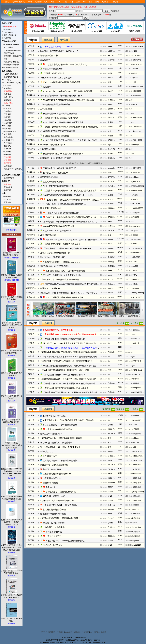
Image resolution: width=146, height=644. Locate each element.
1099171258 (113, 429)
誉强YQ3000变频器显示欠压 (53, 145)
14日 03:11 (129, 266)
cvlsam (135, 69)
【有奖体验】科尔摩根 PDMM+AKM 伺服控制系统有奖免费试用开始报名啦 (74, 352)
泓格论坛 (7, 38)
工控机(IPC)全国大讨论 (35, 293)
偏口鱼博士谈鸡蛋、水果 (54, 496)
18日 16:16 (129, 452)
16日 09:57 (129, 217)
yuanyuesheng (138, 186)
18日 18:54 (129, 78)
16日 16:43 (129, 204)
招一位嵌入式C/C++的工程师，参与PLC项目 (60, 447)
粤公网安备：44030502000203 (94, 642)
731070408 (112, 230)
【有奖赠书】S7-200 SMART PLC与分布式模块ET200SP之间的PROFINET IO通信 (80, 334)
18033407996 (113, 109)
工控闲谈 (111, 158)
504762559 (137, 204)
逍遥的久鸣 (137, 434)
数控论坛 (7, 146)
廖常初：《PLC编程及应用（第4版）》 (12, 374)
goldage (136, 145)
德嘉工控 (31, 100)
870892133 (112, 217)
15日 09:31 (129, 127)
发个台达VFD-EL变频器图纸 (55, 173)
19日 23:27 (129, 425)
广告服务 (60, 632)
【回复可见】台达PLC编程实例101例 (62, 213)
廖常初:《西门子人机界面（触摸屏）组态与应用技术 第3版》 (12, 324)
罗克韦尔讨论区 (38, 27)
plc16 (110, 173)
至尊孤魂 (111, 266)
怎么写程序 (45, 60)
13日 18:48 (129, 280)
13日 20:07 (129, 149)
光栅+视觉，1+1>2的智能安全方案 (55, 158)
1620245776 (137, 370)
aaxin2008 (112, 55)
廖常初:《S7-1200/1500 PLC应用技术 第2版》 (12, 253)
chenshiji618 (113, 297)
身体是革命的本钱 (54, 532)
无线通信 (7, 129)
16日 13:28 (129, 483)
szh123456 (112, 199)
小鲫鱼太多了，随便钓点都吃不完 (61, 492)
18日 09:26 (129, 87)
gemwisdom (137, 190)
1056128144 (113, 118)
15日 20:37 (129, 47)
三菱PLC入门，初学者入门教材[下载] (59, 168)
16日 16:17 (129, 208)
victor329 (136, 379)
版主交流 (7, 202)
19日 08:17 (129, 456)
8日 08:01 (128, 509)
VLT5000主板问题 (48, 235)
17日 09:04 (129, 109)
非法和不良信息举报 (98, 632)
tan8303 (111, 288)
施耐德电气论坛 (10, 27)
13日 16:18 (129, 288)
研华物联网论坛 (10, 131)
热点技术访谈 (9, 178)
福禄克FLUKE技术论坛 (13, 169)
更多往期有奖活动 (11, 77)
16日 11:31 (129, 113)
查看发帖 (8, 258)
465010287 (137, 91)
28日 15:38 (129, 370)
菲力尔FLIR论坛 (10, 35)
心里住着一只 (113, 195)
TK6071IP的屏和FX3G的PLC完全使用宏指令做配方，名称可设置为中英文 (79, 217)
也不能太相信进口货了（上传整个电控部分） (66, 271)
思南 (109, 370)
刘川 (109, 82)
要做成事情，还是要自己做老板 (54, 465)
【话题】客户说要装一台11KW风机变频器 (62, 244)
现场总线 (7, 120)
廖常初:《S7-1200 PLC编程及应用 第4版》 (12, 275)
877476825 (137, 55)
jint (109, 213)
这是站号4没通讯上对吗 (53, 182)
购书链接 (15, 258)
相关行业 (7, 154)
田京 (109, 438)
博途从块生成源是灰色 (53, 69)
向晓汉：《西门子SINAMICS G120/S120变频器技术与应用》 (12, 444)
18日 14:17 (129, 82)
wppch (110, 279)
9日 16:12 (128, 523)
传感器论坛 (8, 111)
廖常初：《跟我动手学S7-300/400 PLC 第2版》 (12, 420)
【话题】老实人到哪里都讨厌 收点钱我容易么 (66, 65)
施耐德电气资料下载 (34, 248)
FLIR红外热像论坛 (11, 74)
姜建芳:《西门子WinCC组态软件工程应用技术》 (12, 595)
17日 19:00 (129, 96)
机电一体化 (8, 97)
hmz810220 (137, 64)
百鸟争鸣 (111, 149)
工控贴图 (7, 163)
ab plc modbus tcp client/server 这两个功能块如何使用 (67, 91)
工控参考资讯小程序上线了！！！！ (59, 416)
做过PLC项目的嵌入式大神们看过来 (56, 443)
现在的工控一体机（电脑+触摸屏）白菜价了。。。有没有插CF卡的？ (71, 293)
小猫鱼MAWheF (114, 226)
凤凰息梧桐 (137, 478)
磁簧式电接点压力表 (49, 177)
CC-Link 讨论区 (96, 27)
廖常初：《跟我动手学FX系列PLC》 (12, 396)
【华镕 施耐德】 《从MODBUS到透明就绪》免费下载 (67, 248)
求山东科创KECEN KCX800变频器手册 (57, 131)
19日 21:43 (129, 51)
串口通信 (7, 126)
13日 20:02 (129, 275)
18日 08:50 (129, 91)
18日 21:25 (129, 438)
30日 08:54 (129, 330)
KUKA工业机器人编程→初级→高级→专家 (64, 297)
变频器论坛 (8, 88)
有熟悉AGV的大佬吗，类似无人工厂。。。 (62, 262)
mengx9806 (137, 388)
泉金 (109, 235)
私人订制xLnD (113, 186)
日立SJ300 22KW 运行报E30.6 (57, 231)
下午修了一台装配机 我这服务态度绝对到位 (62, 275)
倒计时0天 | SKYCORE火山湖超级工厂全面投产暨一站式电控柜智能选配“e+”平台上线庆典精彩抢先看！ (89, 343)
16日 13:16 (129, 447)
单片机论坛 (8, 143)
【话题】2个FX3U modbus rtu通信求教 (61, 118)
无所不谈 (7, 190)
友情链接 (77, 632)
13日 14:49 (129, 293)
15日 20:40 (129, 465)
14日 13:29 (129, 253)
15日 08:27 (129, 131)
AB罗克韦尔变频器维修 (50, 208)
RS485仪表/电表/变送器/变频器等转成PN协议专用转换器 (68, 100)
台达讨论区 (115, 27)
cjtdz (110, 96)
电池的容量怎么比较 (49, 55)
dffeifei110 (136, 374)
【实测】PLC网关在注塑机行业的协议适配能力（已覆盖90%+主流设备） (76, 127)
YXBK (110, 47)
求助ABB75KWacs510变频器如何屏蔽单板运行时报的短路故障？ (74, 284)
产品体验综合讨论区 (12, 65)
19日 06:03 (129, 73)
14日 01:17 (129, 271)
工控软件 (7, 106)
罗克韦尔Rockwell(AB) (34, 91)
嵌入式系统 (8, 134)
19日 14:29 (129, 357)
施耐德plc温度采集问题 (86, 316)
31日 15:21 (129, 514)
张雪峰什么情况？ (54, 536)
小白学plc (111, 60)
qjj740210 (136, 257)
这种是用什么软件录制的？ (55, 527)
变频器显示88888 (48, 149)
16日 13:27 (129, 487)
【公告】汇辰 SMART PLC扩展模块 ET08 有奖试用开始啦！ (70, 383)
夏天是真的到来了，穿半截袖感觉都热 (60, 425)
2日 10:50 (128, 518)
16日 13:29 (129, 478)
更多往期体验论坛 (11, 68)
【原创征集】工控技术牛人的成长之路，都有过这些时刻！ (66, 361)
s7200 (135, 51)
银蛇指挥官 (137, 60)
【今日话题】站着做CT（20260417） (60, 47)
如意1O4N (136, 173)
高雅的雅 (136, 383)
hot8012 (136, 279)
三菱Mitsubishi (31, 226)
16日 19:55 (129, 195)
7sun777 (111, 87)
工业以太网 (8, 123)
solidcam (136, 416)
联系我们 (52, 632)
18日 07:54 (129, 190)
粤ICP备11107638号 (48, 642)
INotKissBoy (112, 69)
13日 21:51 (129, 145)
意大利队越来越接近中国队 (55, 510)
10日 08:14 (129, 501)
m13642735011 (114, 51)
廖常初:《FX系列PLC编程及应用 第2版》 (12, 297)
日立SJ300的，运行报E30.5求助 (54, 266)
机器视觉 (7, 117)
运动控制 (7, 100)
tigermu (111, 509)
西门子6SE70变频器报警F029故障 (58, 186)
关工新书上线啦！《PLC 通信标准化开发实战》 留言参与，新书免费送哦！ (76, 420)
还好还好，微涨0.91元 (53, 545)
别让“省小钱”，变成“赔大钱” (52, 257)
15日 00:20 (129, 248)
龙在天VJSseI (113, 284)
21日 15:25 (129, 334)
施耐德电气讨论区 (57, 27)
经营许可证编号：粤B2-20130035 (69, 642)
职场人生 (7, 184)
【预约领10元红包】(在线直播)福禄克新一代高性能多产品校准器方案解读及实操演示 (81, 348)
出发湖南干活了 (50, 456)
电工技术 (7, 94)
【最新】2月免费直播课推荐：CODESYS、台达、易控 (64, 370)
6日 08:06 (128, 545)
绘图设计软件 (9, 140)
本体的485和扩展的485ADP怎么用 (58, 226)
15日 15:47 (129, 239)
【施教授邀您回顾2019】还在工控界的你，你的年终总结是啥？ (68, 379)
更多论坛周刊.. (12, 230)
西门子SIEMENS (32, 69)
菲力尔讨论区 (77, 27)
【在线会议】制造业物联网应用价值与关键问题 (64, 339)
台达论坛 (7, 29)
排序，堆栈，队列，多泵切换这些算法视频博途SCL (63, 204)
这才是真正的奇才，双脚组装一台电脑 (60, 461)
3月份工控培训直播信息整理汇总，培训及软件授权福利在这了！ (72, 366)
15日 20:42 (129, 460)
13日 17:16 (129, 284)
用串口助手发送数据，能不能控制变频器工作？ (61, 96)
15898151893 (138, 47)
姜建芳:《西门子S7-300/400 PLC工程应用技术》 (12, 571)
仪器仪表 (7, 114)
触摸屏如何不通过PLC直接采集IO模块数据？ (63, 154)
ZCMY (110, 487)
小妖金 (135, 284)
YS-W (135, 262)
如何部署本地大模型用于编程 (53, 514)
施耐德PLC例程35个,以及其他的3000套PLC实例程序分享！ (72, 240)
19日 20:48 (129, 56)
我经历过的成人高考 (52, 469)
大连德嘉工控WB (114, 100)
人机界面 (7, 108)
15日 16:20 (129, 235)
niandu (110, 514)
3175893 (136, 429)
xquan (135, 271)
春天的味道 (51, 487)
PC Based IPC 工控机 (12, 83)
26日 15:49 (129, 366)
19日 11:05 (129, 173)
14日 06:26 (129, 262)
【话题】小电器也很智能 (54, 73)
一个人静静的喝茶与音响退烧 (59, 429)
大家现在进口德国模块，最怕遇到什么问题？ (60, 518)
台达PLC (31, 60)
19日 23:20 (129, 434)
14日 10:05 (129, 140)
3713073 (136, 217)
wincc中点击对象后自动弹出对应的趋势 (63, 82)
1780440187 (113, 127)
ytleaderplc (137, 131)
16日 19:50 (129, 199)
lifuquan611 (136, 541)
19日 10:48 (129, 492)
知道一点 (136, 343)
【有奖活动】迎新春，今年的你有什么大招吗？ (64, 375)
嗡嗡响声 (47, 87)
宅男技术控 (137, 361)
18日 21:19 (129, 177)
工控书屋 (7, 157)
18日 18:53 (129, 182)
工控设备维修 (46, 109)
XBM (110, 222)
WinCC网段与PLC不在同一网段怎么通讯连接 (63, 122)
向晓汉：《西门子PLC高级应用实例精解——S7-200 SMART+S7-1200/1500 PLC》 (12, 471)
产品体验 (111, 352)
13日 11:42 (129, 154)
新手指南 (53, 7)
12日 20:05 (129, 392)
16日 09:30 (129, 222)
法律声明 (85, 632)
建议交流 (135, 323)
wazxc (110, 104)
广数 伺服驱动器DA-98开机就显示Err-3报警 (59, 279)
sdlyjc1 (110, 190)
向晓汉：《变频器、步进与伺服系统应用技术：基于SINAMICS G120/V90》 (12, 547)
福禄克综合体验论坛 (12, 62)
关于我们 (44, 632)
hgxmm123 (137, 420)
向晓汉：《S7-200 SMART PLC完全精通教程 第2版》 (12, 497)
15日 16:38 (129, 231)
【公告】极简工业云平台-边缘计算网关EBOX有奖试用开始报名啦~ (73, 392)
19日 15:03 (129, 339)
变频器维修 (8, 91)
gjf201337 (136, 330)
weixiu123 (135, 509)
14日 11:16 (129, 257)
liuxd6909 (136, 339)
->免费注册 (115, 11)
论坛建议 (7, 197)
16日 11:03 (129, 118)
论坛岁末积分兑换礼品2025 (84, 7)
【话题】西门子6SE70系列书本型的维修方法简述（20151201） (75, 200)
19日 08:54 (129, 69)
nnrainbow (112, 253)
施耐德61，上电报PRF (50, 288)
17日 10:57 (129, 100)
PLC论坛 (7, 80)
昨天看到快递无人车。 (53, 478)
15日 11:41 (129, 122)
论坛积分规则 (63, 7)
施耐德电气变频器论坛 (34, 288)
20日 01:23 (129, 429)
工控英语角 (8, 166)
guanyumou (137, 226)
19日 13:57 (129, 64)
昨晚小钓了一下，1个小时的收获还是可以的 (65, 541)
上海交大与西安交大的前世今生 (57, 474)
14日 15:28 (129, 420)
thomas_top (136, 527)
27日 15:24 (129, 361)
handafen (111, 248)
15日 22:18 (129, 226)
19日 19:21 (129, 60)
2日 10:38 (128, 536)
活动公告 (7, 199)
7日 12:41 (128, 527)
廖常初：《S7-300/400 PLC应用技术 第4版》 (12, 351)
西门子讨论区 (135, 27)
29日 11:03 (129, 383)
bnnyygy (111, 262)
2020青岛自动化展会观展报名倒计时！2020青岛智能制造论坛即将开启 (72, 357)
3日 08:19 (128, 541)
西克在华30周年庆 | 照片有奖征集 (58, 330)
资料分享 (7, 160)
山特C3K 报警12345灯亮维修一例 (55, 253)
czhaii (110, 64)
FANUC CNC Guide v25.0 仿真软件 (56, 78)
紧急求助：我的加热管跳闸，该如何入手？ (59, 51)
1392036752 (137, 248)
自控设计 (7, 149)
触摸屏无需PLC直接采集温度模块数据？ (61, 114)
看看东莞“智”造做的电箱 (65, 316)
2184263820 (113, 204)
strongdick (112, 168)
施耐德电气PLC (32, 239)
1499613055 (137, 297)
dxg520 (135, 230)
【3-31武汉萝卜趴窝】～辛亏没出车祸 (60, 505)
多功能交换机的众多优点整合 (56, 136)
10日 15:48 (129, 348)
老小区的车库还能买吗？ (51, 434)
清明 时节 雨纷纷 (50, 483)
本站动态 (69, 632)
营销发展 (120, 409)
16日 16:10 (129, 213)
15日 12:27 (129, 244)
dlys (109, 145)
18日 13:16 (129, 343)
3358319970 (113, 239)
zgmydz (135, 199)
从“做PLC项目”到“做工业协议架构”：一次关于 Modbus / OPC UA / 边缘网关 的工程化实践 (83, 140)
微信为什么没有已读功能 (54, 523)
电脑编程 (7, 152)
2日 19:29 (128, 352)
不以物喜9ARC (138, 96)
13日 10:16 (129, 469)
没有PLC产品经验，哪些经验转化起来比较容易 (61, 438)
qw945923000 (138, 87)
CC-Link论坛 (9, 32)
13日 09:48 (129, 158)
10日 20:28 (129, 505)
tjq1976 (111, 91)
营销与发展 (8, 187)
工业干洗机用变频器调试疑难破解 (55, 104)
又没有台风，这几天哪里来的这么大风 (57, 500)
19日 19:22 (129, 168)
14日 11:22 (129, 136)
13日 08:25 (129, 496)
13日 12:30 (129, 297)
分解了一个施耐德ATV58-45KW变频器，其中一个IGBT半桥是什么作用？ (130, 316)
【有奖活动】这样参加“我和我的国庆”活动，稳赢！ (66, 388)
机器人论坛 (8, 103)
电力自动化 (8, 137)
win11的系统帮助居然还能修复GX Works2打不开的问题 (68, 195)
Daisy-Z (111, 518)
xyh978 (111, 78)
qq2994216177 (138, 392)
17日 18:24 (129, 474)
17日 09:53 (129, 105)
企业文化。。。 (47, 451)
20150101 (112, 434)
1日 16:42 (128, 375)
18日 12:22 (129, 186)
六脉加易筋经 (113, 527)
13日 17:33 (129, 416)
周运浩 (135, 195)
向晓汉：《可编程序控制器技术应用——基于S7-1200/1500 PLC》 (12, 521)
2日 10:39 (128, 532)
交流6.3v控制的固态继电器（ (108, 316)
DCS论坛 (7, 85)
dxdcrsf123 (137, 239)
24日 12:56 (129, 379)
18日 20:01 (129, 443)
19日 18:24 (129, 388)
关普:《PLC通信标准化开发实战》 (12, 619)
